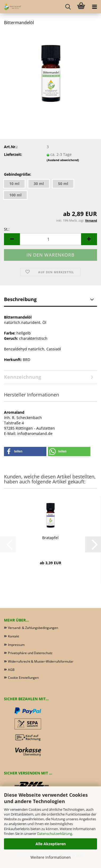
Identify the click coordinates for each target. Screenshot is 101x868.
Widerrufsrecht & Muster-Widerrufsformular (41, 661)
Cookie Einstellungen (23, 678)
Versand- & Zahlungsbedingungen (33, 628)
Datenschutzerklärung (55, 834)
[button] (12, 239)
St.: (7, 229)
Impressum (16, 645)
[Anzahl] (50, 239)
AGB (11, 670)
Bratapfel (50, 538)
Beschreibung (20, 299)
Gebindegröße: (17, 174)
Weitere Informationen (51, 857)
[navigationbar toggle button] (94, 7)
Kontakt (14, 636)
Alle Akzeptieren (51, 844)
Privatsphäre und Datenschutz (30, 653)
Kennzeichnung (23, 377)
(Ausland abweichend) (63, 160)
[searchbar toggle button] (68, 7)
